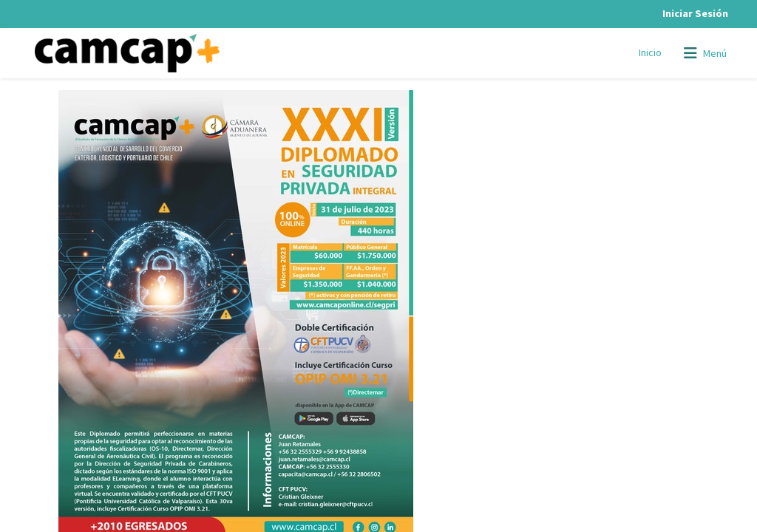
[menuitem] (651, 53)
